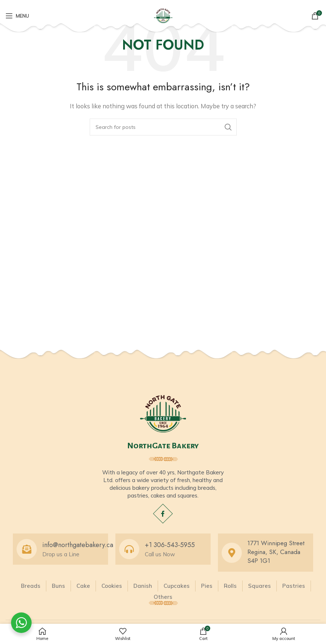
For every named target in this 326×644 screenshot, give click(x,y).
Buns (58, 586)
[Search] (163, 127)
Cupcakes (177, 586)
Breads (31, 586)
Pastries (294, 586)
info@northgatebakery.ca (78, 545)
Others (163, 597)
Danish (143, 586)
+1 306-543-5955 (170, 545)
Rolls (230, 586)
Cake (83, 586)
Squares (259, 586)
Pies (207, 586)
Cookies (112, 586)
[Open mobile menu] (17, 16)
